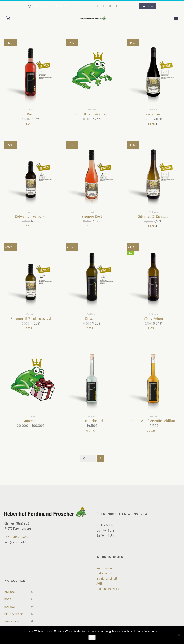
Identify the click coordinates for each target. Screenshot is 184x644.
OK (92, 637)
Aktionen (92, 110)
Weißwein (153, 212)
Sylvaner (92, 318)
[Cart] (8, 18)
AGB (99, 583)
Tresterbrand (92, 421)
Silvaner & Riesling (153, 216)
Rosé (31, 110)
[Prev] (84, 458)
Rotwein (153, 110)
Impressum (104, 568)
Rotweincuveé (153, 114)
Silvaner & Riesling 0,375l (31, 318)
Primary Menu (176, 18)
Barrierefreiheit (107, 578)
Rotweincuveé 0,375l (31, 216)
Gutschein (31, 421)
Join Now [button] (147, 6)
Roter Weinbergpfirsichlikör (153, 421)
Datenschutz (105, 573)
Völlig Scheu (153, 318)
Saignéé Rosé (92, 216)
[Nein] (179, 635)
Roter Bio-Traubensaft (92, 114)
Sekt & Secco (14, 614)
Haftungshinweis (108, 589)
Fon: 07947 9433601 (17, 537)
